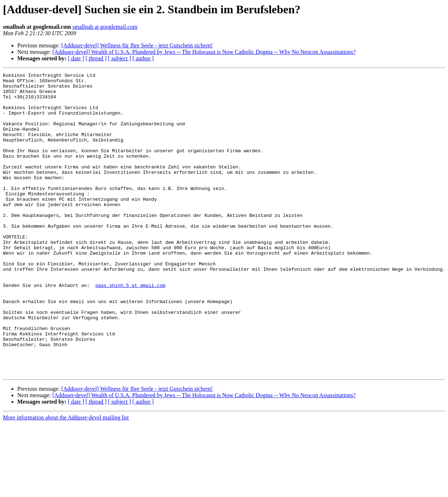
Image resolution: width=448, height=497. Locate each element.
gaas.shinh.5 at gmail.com (130, 328)
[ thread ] (96, 58)
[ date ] (76, 58)
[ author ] (143, 58)
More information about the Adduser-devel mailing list (66, 478)
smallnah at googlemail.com (105, 27)
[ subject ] (120, 58)
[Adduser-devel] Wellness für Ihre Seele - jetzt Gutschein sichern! (137, 45)
